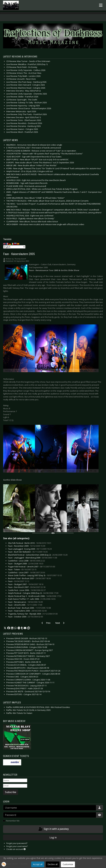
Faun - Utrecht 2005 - (25, 605)
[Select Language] (14, 247)
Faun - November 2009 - (27, 546)
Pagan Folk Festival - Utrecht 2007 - (31, 567)
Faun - (19, 581)
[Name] (15, 780)
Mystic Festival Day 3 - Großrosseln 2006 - (35, 596)
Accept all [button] (38, 864)
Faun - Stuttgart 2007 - (26, 584)
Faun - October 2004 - (25, 617)
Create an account (16, 849)
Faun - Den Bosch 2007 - (27, 587)
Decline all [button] (53, 864)
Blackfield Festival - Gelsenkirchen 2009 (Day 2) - (38, 555)
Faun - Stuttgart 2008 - (26, 564)
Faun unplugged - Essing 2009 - (30, 549)
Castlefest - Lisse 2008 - (27, 561)
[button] (5, 628)
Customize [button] (68, 864)
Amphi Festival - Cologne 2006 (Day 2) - (33, 593)
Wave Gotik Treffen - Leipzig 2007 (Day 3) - (35, 575)
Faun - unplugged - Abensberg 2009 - (32, 558)
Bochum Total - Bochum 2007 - (29, 578)
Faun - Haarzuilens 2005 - (27, 611)
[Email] (15, 786)
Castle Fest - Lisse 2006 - (27, 590)
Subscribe (11, 792)
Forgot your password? (17, 843)
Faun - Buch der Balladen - (28, 552)
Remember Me (13, 821)
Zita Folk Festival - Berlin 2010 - (30, 543)
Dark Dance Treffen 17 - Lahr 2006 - (32, 599)
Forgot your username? (17, 846)
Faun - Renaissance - (25, 602)
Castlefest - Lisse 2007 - (27, 572)
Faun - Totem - (22, 569)
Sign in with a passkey (53, 829)
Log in (53, 837)
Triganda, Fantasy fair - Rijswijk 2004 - (33, 614)
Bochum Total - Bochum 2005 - (29, 608)
